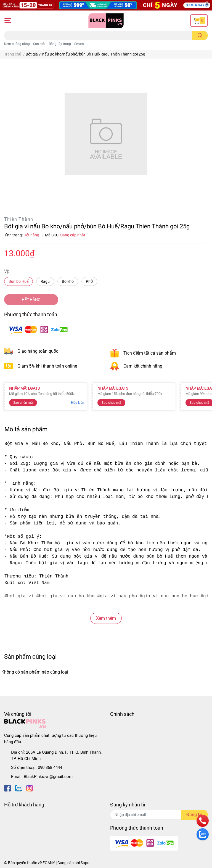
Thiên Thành (19, 219)
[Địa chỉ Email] (159, 815)
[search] (200, 35)
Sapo (85, 863)
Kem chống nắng (17, 44)
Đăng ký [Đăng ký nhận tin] (194, 815)
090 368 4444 (50, 767)
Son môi (39, 44)
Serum (79, 44)
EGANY (49, 863)
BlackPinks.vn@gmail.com (48, 777)
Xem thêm (106, 618)
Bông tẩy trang (60, 44)
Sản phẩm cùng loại (30, 656)
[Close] (207, 4)
